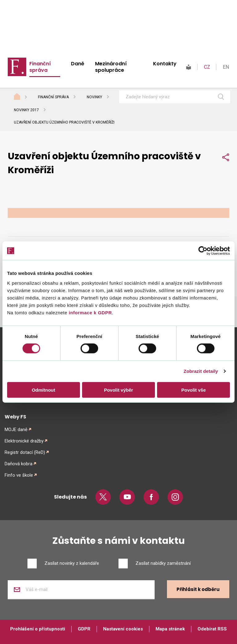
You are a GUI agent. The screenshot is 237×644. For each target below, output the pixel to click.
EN (226, 67)
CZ (207, 67)
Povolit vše (194, 390)
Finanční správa (40, 67)
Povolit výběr (118, 390)
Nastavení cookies (123, 629)
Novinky (94, 97)
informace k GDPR (89, 312)
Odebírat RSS (212, 629)
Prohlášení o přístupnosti (38, 629)
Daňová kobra (19, 464)
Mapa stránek (170, 629)
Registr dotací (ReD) (25, 452)
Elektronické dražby (24, 441)
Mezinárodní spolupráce (111, 67)
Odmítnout (44, 390)
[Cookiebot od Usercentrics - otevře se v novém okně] (203, 251)
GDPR (84, 629)
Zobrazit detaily (201, 371)
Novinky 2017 (26, 110)
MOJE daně (16, 430)
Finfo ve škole (19, 475)
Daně (78, 64)
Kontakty (165, 64)
